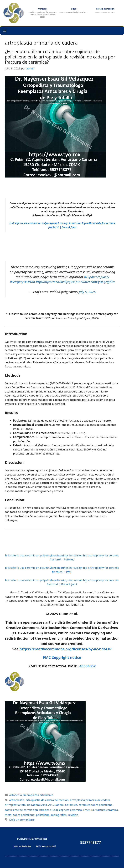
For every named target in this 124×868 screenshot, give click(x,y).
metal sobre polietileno (20, 815)
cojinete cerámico (71, 810)
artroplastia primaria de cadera (90, 800)
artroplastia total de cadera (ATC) (26, 805)
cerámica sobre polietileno (96, 805)
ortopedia (15, 795)
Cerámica (71, 805)
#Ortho (30, 282)
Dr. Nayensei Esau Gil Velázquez (32, 839)
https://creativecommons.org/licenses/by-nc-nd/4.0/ (65, 649)
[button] (4, 31)
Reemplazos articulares (38, 795)
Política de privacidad (46, 846)
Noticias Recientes (22, 846)
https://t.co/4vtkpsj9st (59, 282)
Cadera (59, 805)
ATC (51, 805)
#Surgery (17, 282)
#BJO (40, 282)
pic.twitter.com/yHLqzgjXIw (95, 282)
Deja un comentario (22, 820)
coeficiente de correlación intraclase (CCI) (31, 810)
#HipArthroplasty (97, 277)
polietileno (43, 815)
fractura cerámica (107, 810)
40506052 (88, 666)
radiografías (59, 815)
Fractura (89, 810)
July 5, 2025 (87, 292)
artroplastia (17, 800)
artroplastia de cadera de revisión (47, 800)
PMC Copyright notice (62, 657)
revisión (73, 815)
